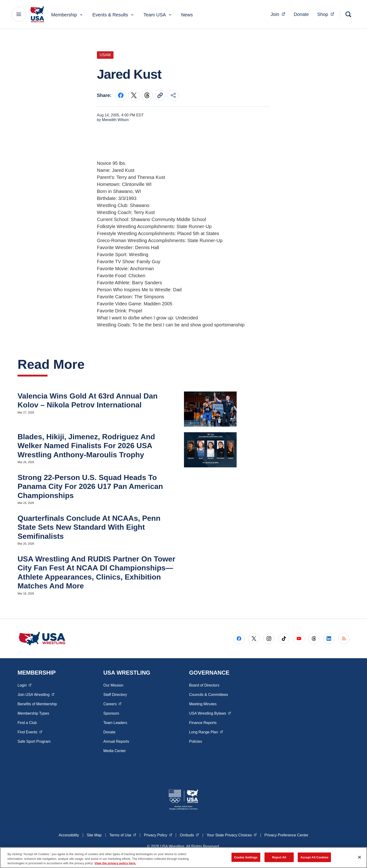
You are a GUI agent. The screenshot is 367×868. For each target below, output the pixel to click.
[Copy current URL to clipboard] (160, 95)
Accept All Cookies (314, 857)
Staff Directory (115, 695)
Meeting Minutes (203, 704)
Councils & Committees (209, 695)
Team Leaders (115, 723)
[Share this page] (173, 95)
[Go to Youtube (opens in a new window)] (299, 639)
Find (30, 732)
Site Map (94, 835)
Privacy (158, 835)
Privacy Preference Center (286, 835)
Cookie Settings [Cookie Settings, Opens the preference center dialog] (246, 857)
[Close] (360, 857)
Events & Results (114, 15)
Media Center (115, 751)
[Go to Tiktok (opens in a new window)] (284, 639)
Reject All (279, 857)
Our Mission (113, 685)
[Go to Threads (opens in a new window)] (314, 639)
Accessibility (69, 835)
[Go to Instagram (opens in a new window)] (269, 639)
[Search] (348, 14)
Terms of (123, 835)
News (187, 15)
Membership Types (33, 713)
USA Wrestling (210, 713)
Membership (67, 15)
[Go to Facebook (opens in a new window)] (239, 639)
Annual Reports (116, 741)
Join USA (36, 694)
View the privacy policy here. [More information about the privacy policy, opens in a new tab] (115, 863)
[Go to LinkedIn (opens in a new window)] (329, 639)
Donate (301, 14)
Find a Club (27, 723)
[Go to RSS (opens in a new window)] (344, 639)
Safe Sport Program (34, 741)
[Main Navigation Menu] (19, 14)
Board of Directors (204, 685)
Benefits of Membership (37, 704)
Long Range (206, 732)
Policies (196, 741)
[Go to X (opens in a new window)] (254, 639)
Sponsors (111, 713)
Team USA (158, 15)
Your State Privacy (232, 835)
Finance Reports (203, 723)
